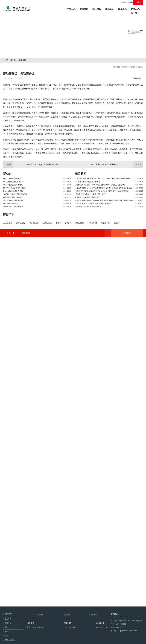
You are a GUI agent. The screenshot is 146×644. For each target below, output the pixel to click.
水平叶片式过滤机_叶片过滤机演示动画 (31, 224)
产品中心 (72, 9)
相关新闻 (81, 234)
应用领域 (84, 9)
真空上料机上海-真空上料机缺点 (117, 224)
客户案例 (97, 9)
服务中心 (122, 9)
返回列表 (138, 78)
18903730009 (126, 2)
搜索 (138, 2)
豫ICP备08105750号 (48, 641)
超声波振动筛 (138, 641)
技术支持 (125, 67)
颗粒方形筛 (128, 641)
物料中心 (110, 9)
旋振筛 (5, 622)
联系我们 (26, 598)
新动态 (7, 234)
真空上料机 (7, 613)
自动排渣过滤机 (9, 634)
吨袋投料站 (7, 618)
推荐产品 (9, 274)
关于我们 (135, 13)
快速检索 (131, 598)
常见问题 (23, 60)
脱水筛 (5, 626)
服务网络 (132, 67)
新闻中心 (135, 9)
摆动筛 (5, 630)
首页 (7, 60)
